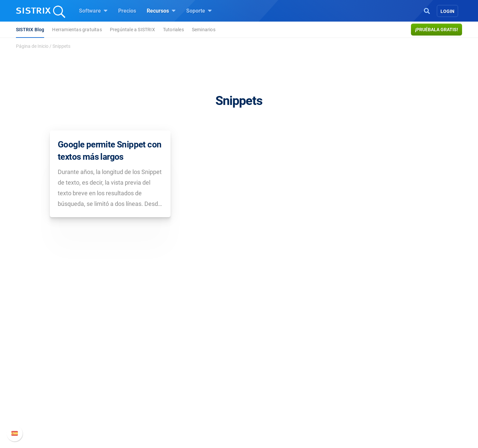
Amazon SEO (186, 389)
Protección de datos (118, 404)
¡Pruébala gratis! (437, 30)
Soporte (199, 11)
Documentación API (347, 389)
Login (447, 11)
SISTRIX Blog (30, 30)
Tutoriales (173, 30)
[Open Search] (427, 10)
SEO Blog (258, 389)
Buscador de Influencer (197, 400)
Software (93, 11)
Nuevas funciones (344, 379)
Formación (107, 389)
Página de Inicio (32, 46)
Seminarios (204, 30)
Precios (127, 11)
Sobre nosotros (112, 368)
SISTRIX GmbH (114, 356)
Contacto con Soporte (349, 400)
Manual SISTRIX (352, 368)
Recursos (161, 11)
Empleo (115, 379)
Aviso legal (107, 419)
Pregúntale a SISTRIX (132, 30)
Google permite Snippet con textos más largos (110, 150)
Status (331, 411)
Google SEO (185, 379)
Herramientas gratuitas (77, 30)
